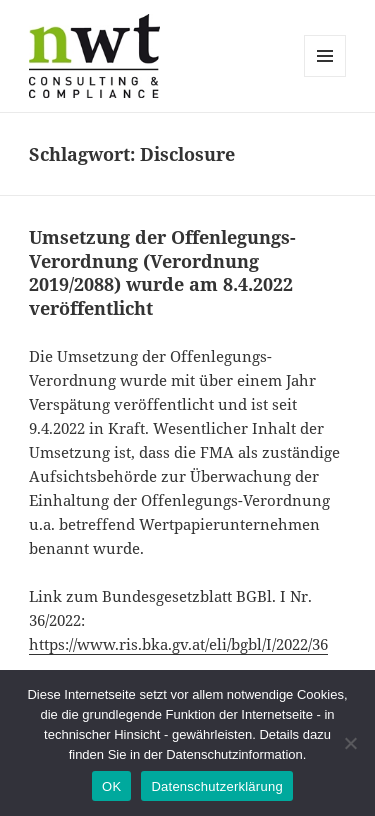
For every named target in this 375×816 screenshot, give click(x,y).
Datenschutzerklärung (216, 786)
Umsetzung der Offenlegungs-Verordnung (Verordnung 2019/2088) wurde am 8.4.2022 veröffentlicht (162, 273)
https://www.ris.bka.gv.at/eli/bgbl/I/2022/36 (178, 644)
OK (111, 786)
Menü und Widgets (325, 76)
